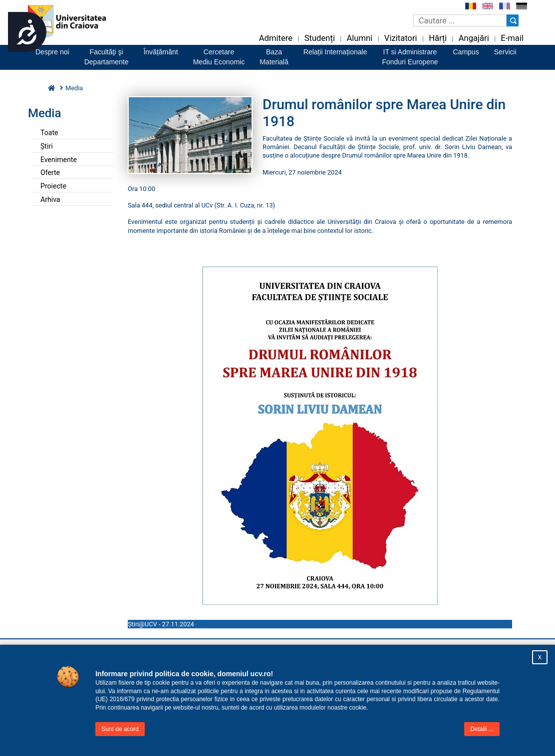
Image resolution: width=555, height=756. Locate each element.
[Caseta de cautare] (460, 20)
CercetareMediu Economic (219, 57)
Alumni (359, 38)
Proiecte (53, 186)
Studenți (320, 38)
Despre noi (52, 52)
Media (74, 88)
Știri (47, 146)
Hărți (438, 38)
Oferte (50, 173)
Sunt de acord (120, 729)
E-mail (512, 38)
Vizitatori (401, 38)
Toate (49, 133)
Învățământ (160, 52)
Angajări (474, 38)
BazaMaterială (274, 57)
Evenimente (59, 160)
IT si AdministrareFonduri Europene (410, 57)
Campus (466, 52)
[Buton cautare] (513, 20)
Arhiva (50, 199)
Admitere (276, 38)
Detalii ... (482, 729)
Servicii (505, 52)
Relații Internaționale (335, 52)
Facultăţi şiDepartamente (107, 57)
